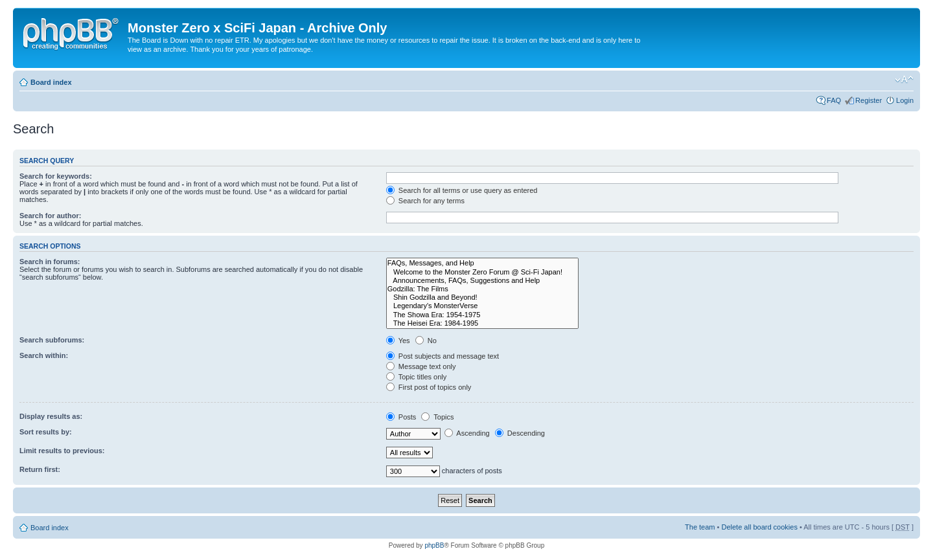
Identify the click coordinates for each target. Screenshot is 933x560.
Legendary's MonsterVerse (482, 306)
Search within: (44, 355)
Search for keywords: (56, 176)
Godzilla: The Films (482, 289)
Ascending (467, 433)
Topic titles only (416, 377)
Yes (398, 341)
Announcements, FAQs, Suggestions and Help (482, 281)
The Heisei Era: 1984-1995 (482, 323)
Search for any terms (425, 201)
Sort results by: (46, 432)
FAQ (834, 100)
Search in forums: (50, 262)
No (426, 341)
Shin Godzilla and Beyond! (482, 297)
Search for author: (50, 216)
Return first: (40, 469)
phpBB (434, 545)
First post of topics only (429, 387)
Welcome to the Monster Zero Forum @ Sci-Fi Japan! (482, 272)
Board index (51, 82)
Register (869, 100)
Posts (401, 417)
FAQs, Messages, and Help (482, 263)
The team (700, 527)
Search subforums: (52, 340)
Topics (437, 417)
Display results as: (51, 416)
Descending (520, 433)
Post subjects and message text (443, 356)
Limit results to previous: (62, 451)
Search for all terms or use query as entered (462, 190)
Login (905, 100)
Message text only (421, 366)
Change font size (904, 80)
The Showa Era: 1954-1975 (482, 315)
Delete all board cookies (759, 527)
